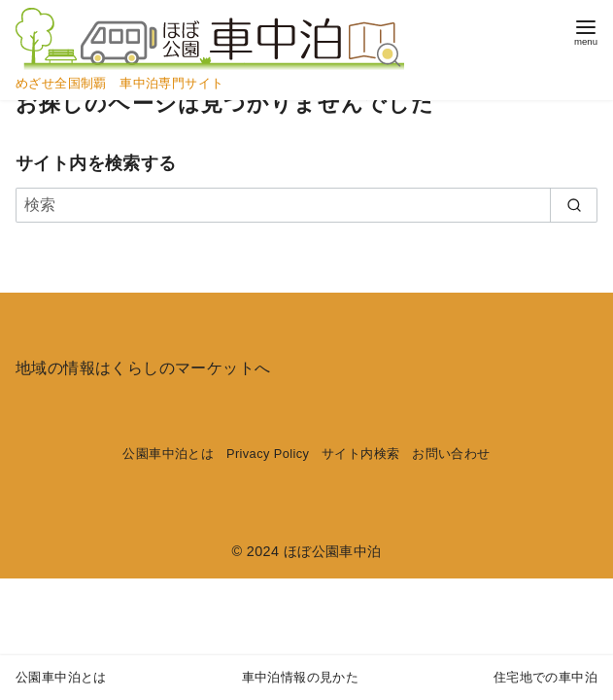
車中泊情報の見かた (301, 677)
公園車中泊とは (168, 454)
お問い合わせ (451, 454)
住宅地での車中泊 (545, 677)
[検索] (306, 205)
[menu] (586, 31)
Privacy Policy (268, 454)
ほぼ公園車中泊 (333, 551)
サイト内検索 (360, 454)
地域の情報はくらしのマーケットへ (143, 368)
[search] (574, 205)
